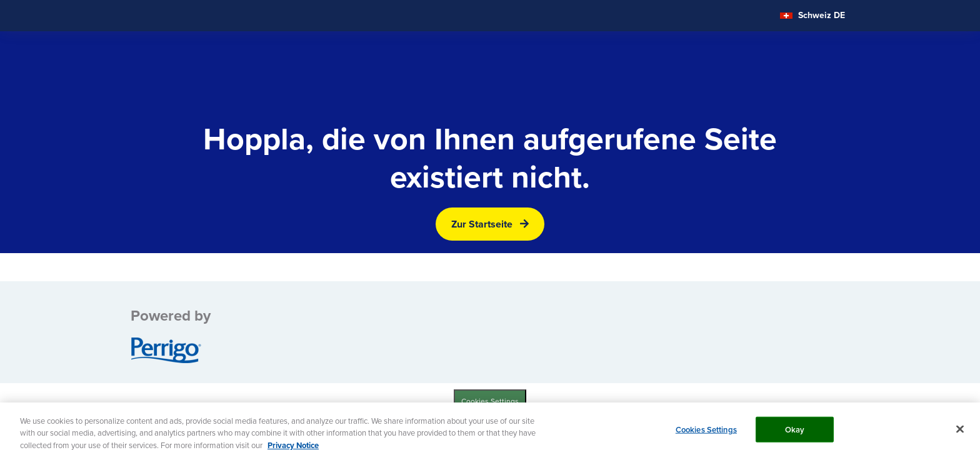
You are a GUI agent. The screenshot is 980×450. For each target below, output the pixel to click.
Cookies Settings (490, 401)
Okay (795, 433)
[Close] (960, 432)
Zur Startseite (482, 224)
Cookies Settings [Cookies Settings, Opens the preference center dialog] (706, 433)
